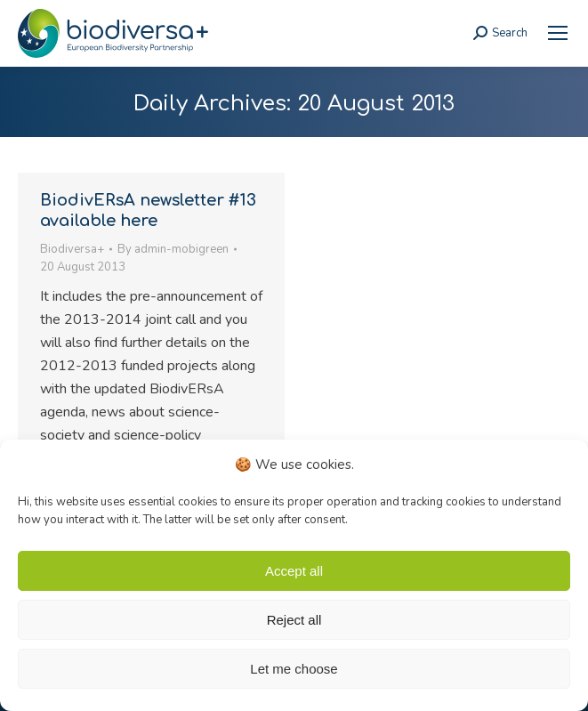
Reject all (294, 620)
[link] (558, 33)
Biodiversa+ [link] (72, 249)
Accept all (294, 571)
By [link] (173, 249)
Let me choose (294, 669)
